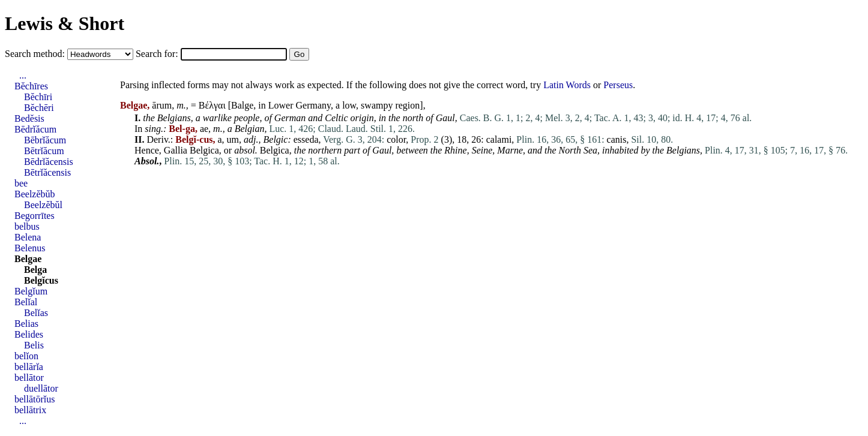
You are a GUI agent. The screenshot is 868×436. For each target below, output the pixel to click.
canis (617, 139)
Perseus (618, 85)
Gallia (176, 150)
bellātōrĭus (35, 399)
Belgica (204, 150)
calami (499, 139)
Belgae (28, 259)
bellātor (29, 378)
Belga (35, 270)
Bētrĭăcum (44, 151)
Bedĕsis (29, 118)
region (407, 105)
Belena (28, 237)
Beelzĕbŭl (43, 205)
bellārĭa (29, 367)
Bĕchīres (31, 86)
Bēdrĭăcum (35, 129)
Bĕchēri (39, 108)
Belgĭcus (41, 280)
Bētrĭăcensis (47, 172)
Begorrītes (35, 216)
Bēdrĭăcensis (49, 162)
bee (21, 183)
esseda (306, 139)
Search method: (36, 54)
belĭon (26, 356)
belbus (27, 226)
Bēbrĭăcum (45, 140)
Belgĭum (31, 291)
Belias (26, 324)
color (396, 139)
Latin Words (567, 85)
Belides (29, 334)
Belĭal (26, 302)
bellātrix (30, 410)
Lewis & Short (65, 23)
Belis (34, 345)
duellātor (41, 388)
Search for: (158, 54)
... (23, 75)
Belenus (30, 248)
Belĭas (36, 313)
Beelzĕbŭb (35, 194)
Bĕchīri (38, 97)
